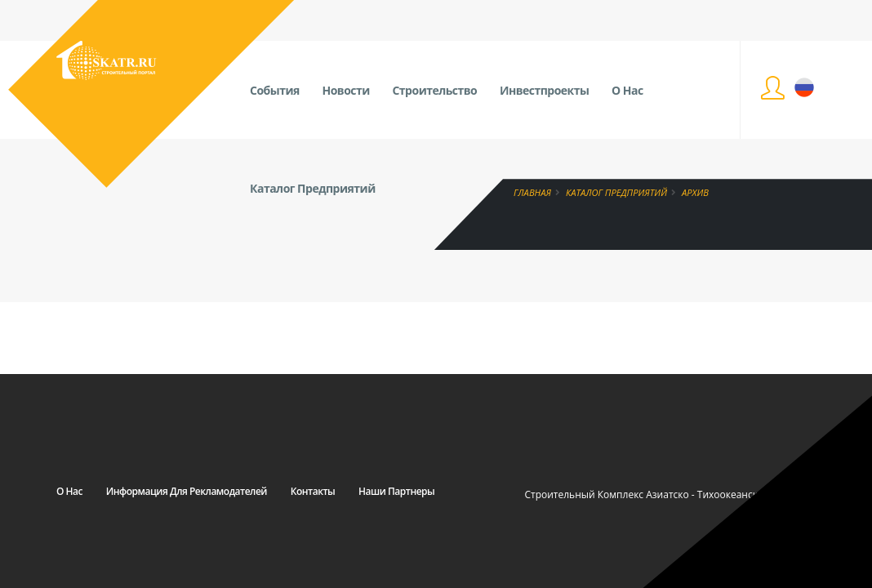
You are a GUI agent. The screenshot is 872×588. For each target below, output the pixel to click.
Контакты (313, 491)
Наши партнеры (396, 491)
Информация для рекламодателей (187, 491)
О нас (69, 491)
